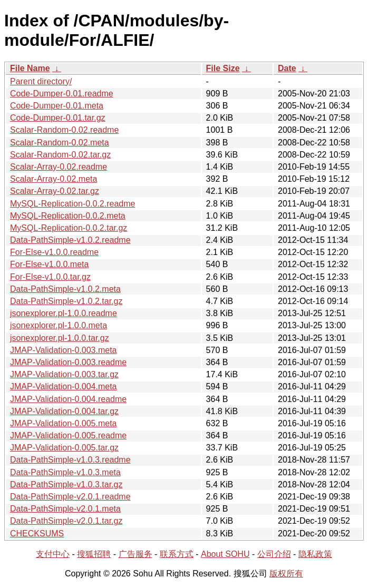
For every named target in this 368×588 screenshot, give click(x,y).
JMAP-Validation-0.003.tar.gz (64, 374)
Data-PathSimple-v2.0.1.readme (70, 497)
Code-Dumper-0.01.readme (62, 94)
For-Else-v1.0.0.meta (49, 264)
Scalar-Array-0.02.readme (59, 167)
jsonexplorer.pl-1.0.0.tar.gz (60, 338)
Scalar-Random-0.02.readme (64, 130)
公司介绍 (274, 554)
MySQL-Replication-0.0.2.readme (72, 204)
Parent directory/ (41, 81)
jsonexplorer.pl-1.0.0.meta (59, 325)
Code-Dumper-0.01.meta (57, 106)
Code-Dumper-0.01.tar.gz (58, 118)
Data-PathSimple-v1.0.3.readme (70, 460)
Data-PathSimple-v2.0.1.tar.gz (66, 521)
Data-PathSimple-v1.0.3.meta (65, 472)
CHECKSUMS (37, 533)
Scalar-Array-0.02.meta (54, 179)
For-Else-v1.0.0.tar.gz (50, 277)
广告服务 (135, 554)
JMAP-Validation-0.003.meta (63, 350)
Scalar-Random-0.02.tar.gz (60, 155)
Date (287, 68)
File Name (30, 68)
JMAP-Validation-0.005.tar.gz (64, 448)
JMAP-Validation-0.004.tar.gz (64, 411)
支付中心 (53, 554)
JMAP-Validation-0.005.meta (63, 423)
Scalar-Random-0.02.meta (60, 143)
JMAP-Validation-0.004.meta (63, 386)
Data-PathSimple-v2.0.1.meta (65, 509)
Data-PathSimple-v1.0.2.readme (70, 240)
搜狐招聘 (94, 554)
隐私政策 (315, 554)
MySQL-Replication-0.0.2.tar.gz (69, 228)
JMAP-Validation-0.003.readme (68, 362)
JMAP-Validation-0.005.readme (68, 435)
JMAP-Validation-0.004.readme (68, 399)
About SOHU (225, 554)
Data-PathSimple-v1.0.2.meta (65, 289)
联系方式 (177, 554)
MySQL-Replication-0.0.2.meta (68, 216)
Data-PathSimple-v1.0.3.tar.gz (66, 484)
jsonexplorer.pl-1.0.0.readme (64, 313)
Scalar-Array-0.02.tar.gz (55, 191)
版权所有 (286, 574)
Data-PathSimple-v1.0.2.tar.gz (66, 301)
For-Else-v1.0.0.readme (54, 252)
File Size (223, 68)
